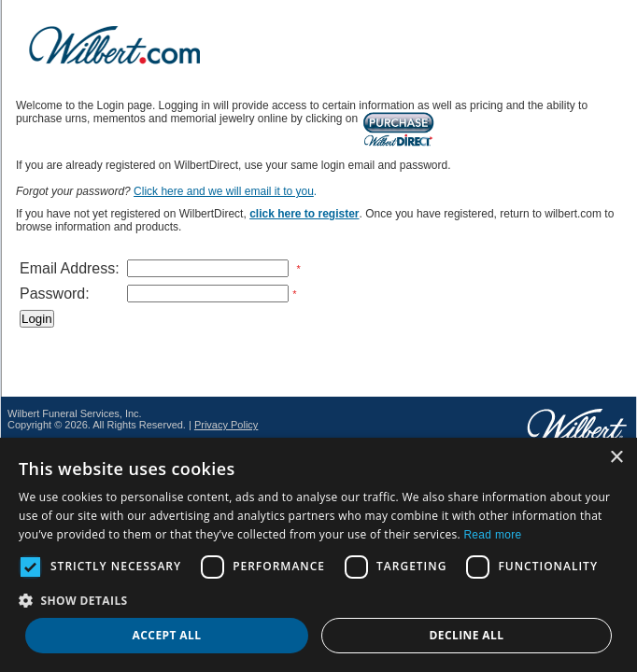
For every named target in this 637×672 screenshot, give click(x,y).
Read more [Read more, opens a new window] (492, 535)
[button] (318, 600)
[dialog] (318, 555)
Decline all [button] (467, 635)
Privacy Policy (226, 425)
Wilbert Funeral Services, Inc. (75, 413)
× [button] (616, 458)
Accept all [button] (167, 635)
